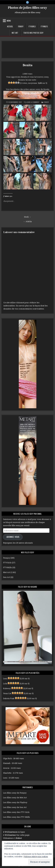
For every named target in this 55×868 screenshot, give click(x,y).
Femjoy (21, 26)
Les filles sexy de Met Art (15, 797)
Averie (6, 768)
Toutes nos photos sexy (33, 33)
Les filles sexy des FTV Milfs (16, 817)
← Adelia (27, 221)
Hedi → (27, 217)
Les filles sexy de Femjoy (15, 793)
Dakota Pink (9, 698)
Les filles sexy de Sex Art (15, 807)
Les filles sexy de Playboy (15, 802)
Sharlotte (7, 773)
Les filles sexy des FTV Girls (16, 812)
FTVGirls (32, 26)
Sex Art (7, 577)
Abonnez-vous (13, 537)
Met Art (15, 33)
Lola (5, 683)
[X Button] (27, 2)
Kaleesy (7, 688)
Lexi (5, 678)
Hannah (7, 763)
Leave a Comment (33, 102)
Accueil (10, 26)
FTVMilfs (44, 26)
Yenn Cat (7, 693)
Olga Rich (7, 758)
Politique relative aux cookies (36, 856)
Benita (28, 65)
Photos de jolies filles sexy (27, 8)
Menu (9, 21)
